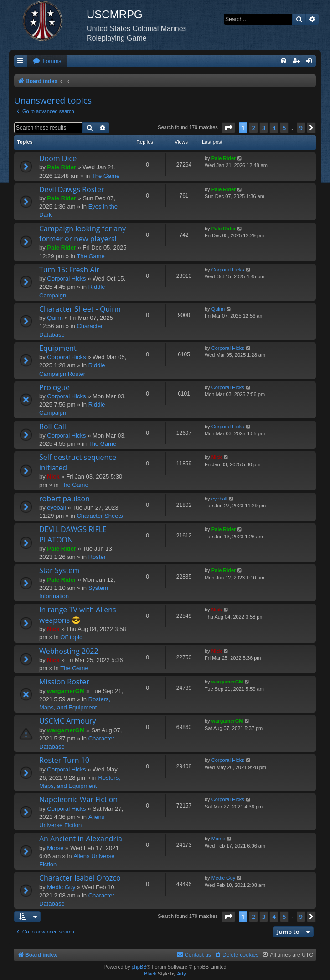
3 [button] (264, 128)
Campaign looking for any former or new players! (82, 234)
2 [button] (253, 128)
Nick (53, 477)
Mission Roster (64, 682)
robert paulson (64, 499)
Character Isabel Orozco (80, 878)
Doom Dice (58, 158)
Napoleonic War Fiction (78, 799)
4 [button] (274, 128)
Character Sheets (100, 516)
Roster (97, 557)
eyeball (56, 508)
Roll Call (53, 427)
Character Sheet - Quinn (80, 309)
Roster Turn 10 (64, 760)
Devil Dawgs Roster (72, 189)
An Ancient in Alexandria (81, 839)
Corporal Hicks (66, 279)
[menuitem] (47, 61)
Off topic (71, 637)
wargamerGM (66, 691)
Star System (59, 570)
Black (150, 974)
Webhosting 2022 (69, 651)
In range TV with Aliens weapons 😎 (78, 615)
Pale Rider (62, 167)
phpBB (139, 967)
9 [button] (301, 128)
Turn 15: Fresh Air (69, 270)
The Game (106, 176)
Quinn (55, 318)
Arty (181, 974)
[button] (228, 128)
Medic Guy (61, 887)
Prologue (54, 387)
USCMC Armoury (68, 721)
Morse (55, 848)
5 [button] (284, 128)
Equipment (58, 348)
